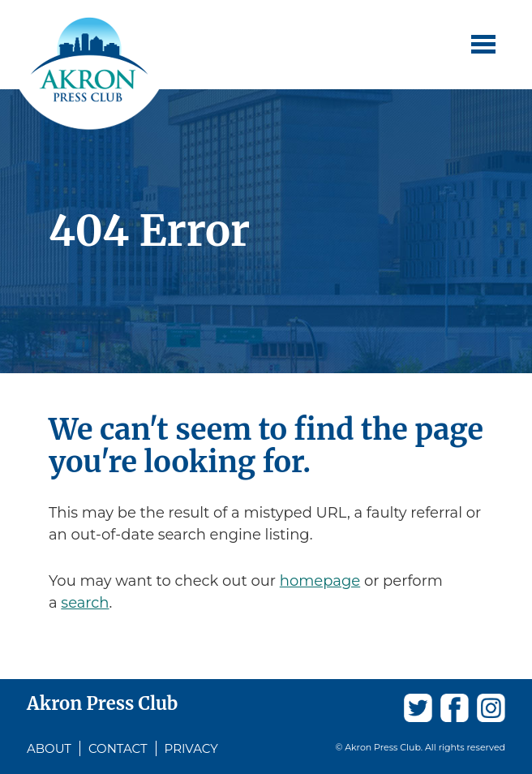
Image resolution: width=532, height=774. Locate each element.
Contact (118, 748)
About (49, 748)
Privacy (191, 748)
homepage (320, 581)
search (85, 603)
